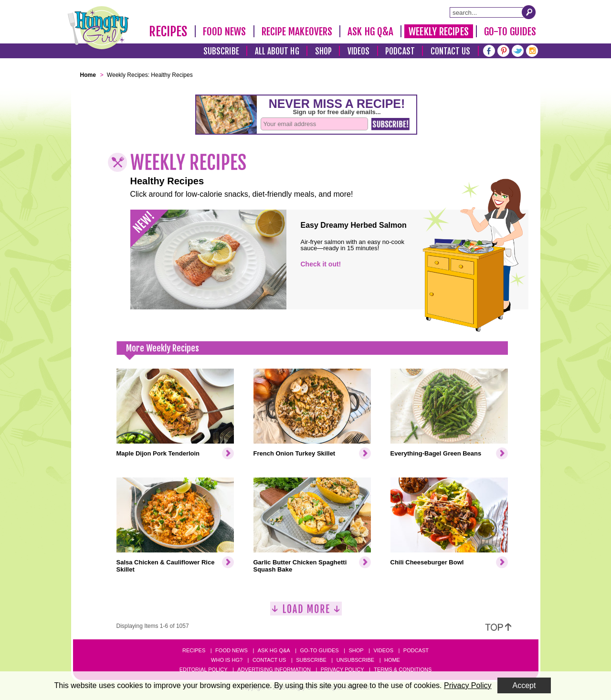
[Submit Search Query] (529, 12)
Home (392, 660)
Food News (225, 32)
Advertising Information (274, 669)
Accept (524, 685)
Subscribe (221, 51)
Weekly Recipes (438, 32)
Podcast (400, 51)
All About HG (277, 51)
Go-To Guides (510, 32)
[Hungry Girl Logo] (98, 28)
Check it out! (321, 264)
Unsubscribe (355, 660)
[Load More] (306, 612)
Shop (323, 51)
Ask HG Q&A (370, 32)
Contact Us (451, 51)
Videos (359, 51)
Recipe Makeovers (297, 32)
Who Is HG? (227, 660)
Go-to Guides (319, 650)
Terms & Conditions (403, 669)
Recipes (168, 32)
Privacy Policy (342, 669)
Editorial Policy (204, 669)
